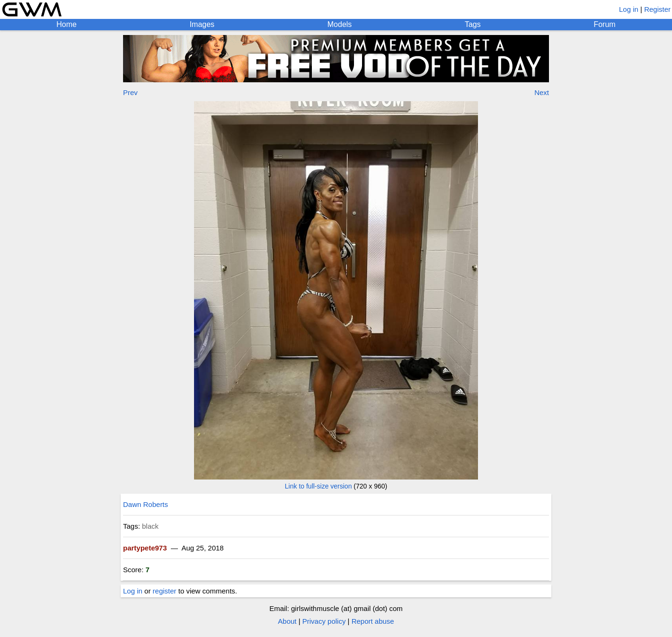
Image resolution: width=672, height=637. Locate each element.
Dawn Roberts (146, 504)
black (150, 526)
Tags (473, 24)
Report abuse (373, 621)
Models (340, 24)
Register (657, 9)
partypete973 (145, 548)
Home (66, 24)
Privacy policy (324, 621)
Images (202, 24)
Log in (629, 9)
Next (542, 92)
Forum (604, 24)
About (287, 621)
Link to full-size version (318, 486)
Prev (130, 92)
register (165, 591)
